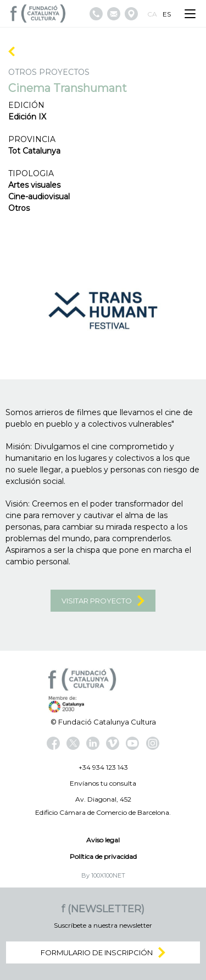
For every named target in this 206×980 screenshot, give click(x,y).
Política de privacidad (103, 856)
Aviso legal (103, 840)
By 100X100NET (103, 875)
